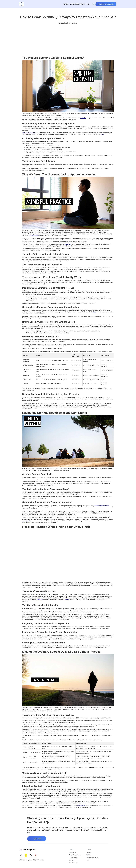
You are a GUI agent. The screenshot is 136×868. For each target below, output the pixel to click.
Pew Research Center (29, 133)
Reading (89, 852)
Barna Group (68, 244)
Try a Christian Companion (106, 4)
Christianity (40, 600)
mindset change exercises (101, 505)
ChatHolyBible (81, 806)
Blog (93, 4)
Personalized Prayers (77, 4)
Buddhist (67, 600)
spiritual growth (26, 521)
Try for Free (37, 839)
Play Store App (73, 863)
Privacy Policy (73, 858)
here (103, 135)
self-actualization (34, 236)
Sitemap (71, 860)
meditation (83, 118)
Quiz (88, 4)
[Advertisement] (68, 41)
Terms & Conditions (75, 855)
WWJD (66, 4)
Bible (94, 312)
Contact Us (72, 852)
